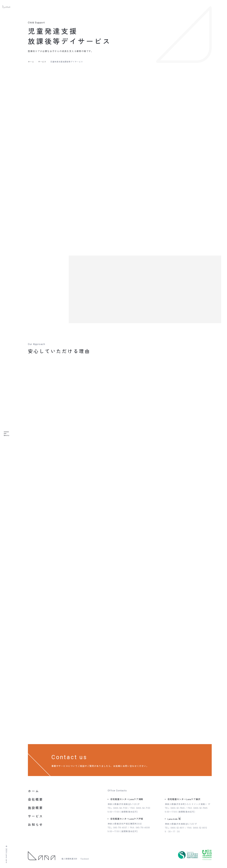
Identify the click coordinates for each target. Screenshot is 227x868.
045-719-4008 (143, 827)
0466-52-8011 (178, 828)
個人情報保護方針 (69, 859)
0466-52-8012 (200, 828)
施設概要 (35, 808)
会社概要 (35, 799)
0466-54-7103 (143, 808)
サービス (42, 62)
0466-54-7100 (121, 808)
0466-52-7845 (201, 808)
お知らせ (35, 824)
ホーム (31, 62)
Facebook (85, 859)
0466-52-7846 (178, 808)
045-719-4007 (120, 827)
